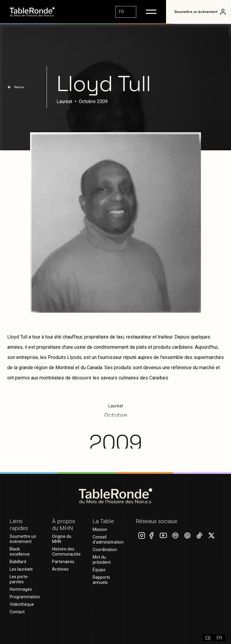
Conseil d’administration (108, 540)
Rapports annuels (101, 580)
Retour (19, 87)
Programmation (25, 597)
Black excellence (20, 552)
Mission (100, 529)
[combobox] (126, 12)
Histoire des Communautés (66, 552)
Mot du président (102, 560)
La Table (103, 521)
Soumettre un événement (196, 12)
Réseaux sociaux (156, 521)
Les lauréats (21, 569)
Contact (17, 612)
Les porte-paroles (19, 579)
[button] (151, 12)
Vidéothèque (22, 604)
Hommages (21, 589)
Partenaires (63, 562)
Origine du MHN (62, 539)
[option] (219, 638)
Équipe (99, 570)
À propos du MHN (64, 525)
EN (219, 638)
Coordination (105, 550)
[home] (37, 12)
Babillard (18, 562)
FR (121, 12)
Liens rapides (19, 525)
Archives (60, 569)
